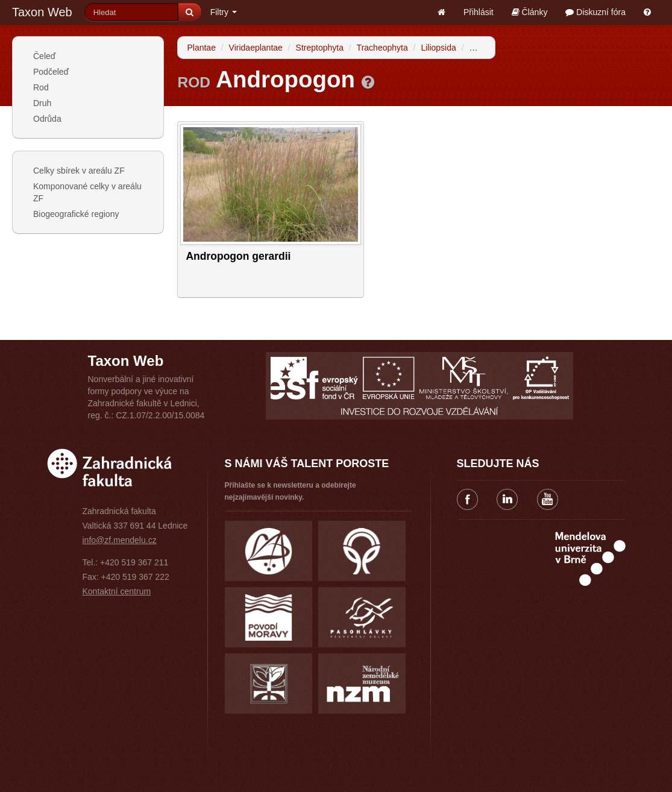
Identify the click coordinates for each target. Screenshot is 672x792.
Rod (41, 87)
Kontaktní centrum (117, 591)
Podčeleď (51, 72)
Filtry (224, 12)
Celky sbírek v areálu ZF (79, 171)
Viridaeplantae (256, 48)
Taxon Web (42, 12)
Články (530, 12)
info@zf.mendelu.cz (120, 540)
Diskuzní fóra (595, 12)
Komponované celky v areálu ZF (87, 192)
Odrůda (47, 119)
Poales (482, 48)
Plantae (201, 48)
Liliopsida (438, 48)
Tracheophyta (382, 48)
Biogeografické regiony (76, 214)
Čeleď (44, 56)
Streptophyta (320, 48)
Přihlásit (479, 12)
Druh (42, 103)
